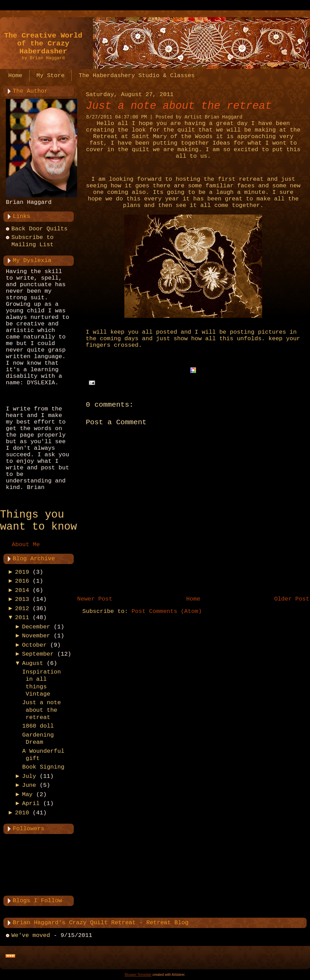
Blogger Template (138, 975)
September (38, 654)
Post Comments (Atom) (167, 611)
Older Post (292, 599)
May (27, 795)
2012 (22, 609)
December (36, 627)
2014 (22, 590)
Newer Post (95, 599)
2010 (22, 813)
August (33, 663)
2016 (22, 581)
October (34, 645)
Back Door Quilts (39, 229)
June (29, 785)
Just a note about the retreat (41, 710)
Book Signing (43, 767)
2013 (22, 599)
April (31, 804)
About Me (26, 545)
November (36, 636)
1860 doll (38, 726)
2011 (22, 618)
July (29, 776)
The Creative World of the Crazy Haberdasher (43, 44)
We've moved (31, 935)
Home (193, 599)
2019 (22, 572)
